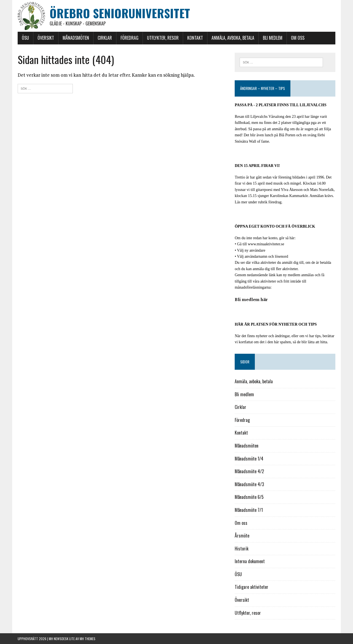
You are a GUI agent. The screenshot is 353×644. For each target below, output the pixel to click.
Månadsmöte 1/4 (249, 459)
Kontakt (195, 38)
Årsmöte (242, 536)
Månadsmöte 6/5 (249, 497)
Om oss (298, 38)
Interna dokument (250, 561)
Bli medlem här (251, 299)
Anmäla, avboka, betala (233, 38)
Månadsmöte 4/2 (249, 471)
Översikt (46, 38)
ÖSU (25, 38)
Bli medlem (273, 38)
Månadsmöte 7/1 (249, 510)
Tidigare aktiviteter (252, 587)
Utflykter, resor (163, 38)
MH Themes (88, 639)
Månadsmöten (76, 38)
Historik (242, 549)
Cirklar (105, 38)
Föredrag (129, 38)
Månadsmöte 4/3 (249, 484)
